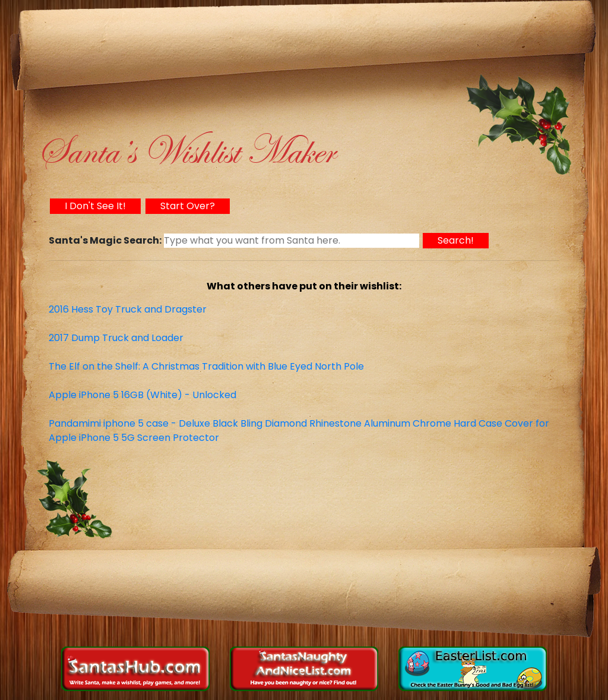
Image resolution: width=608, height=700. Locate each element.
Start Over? (188, 206)
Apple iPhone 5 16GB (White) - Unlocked (142, 395)
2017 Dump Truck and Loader (116, 338)
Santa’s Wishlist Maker (186, 151)
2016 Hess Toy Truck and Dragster (128, 309)
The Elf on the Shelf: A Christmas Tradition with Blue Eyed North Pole (206, 366)
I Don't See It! (95, 206)
